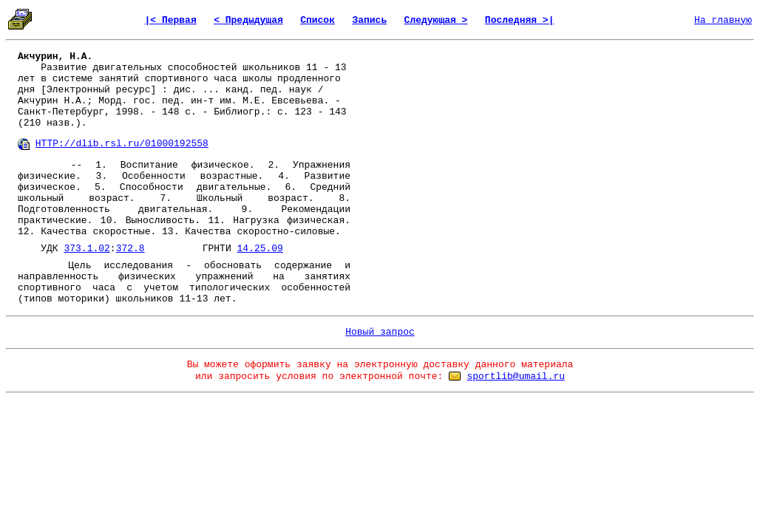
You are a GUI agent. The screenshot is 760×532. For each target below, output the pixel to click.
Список (318, 20)
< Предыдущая (248, 20)
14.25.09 (260, 249)
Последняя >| (520, 20)
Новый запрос (380, 332)
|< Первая (171, 20)
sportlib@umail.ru (516, 376)
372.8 (130, 249)
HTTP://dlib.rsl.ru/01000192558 (122, 144)
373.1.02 (86, 249)
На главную (723, 20)
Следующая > (436, 20)
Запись (369, 20)
